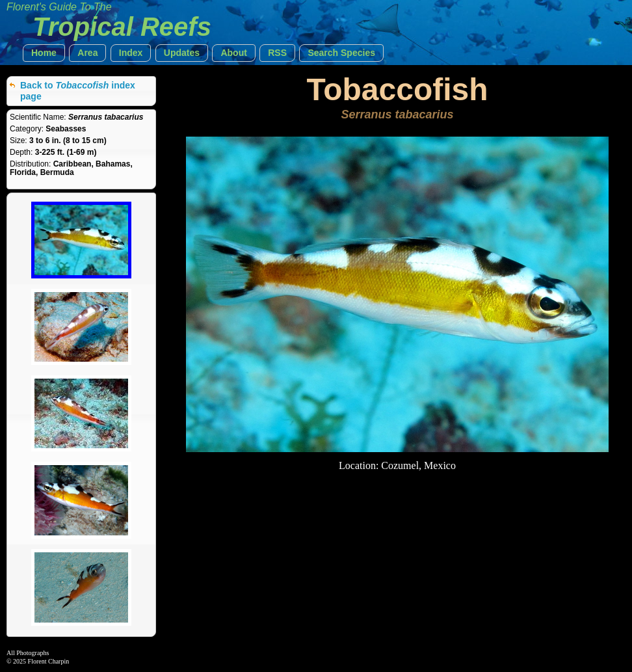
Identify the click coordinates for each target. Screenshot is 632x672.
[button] (44, 53)
